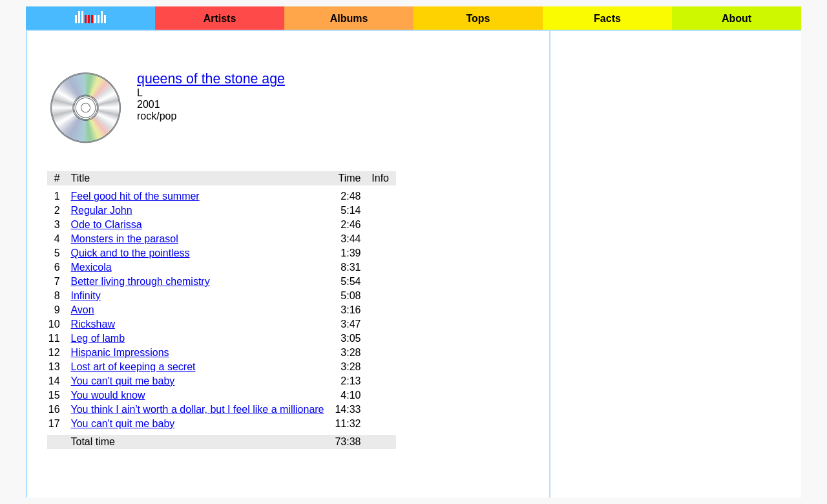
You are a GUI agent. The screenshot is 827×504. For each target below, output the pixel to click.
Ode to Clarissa (106, 225)
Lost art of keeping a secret (133, 367)
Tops (478, 18)
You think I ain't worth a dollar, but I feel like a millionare (197, 409)
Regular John (101, 210)
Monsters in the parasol (124, 239)
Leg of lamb (98, 338)
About (737, 18)
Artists (220, 18)
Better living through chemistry (140, 281)
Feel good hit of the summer (135, 196)
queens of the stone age (211, 79)
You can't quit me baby (122, 381)
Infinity (85, 296)
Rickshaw (92, 324)
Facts (607, 18)
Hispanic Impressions (120, 352)
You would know (108, 395)
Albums (349, 18)
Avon (82, 310)
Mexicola (91, 267)
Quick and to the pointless (130, 253)
